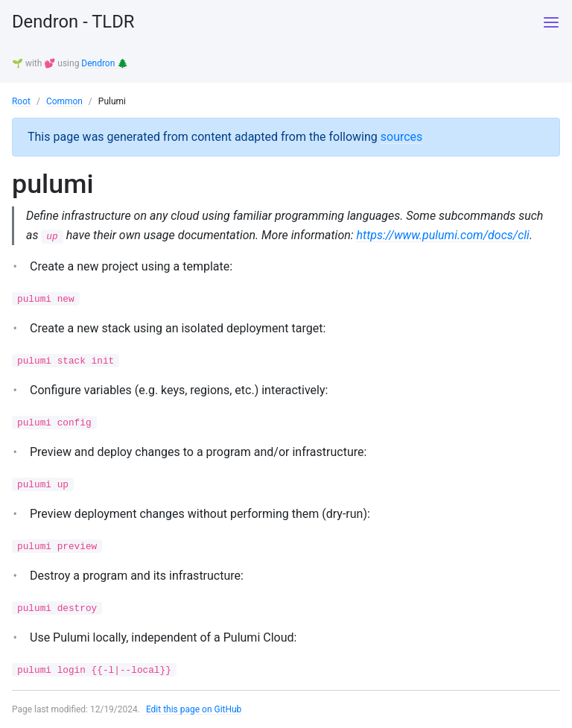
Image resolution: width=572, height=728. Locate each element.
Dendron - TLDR (74, 22)
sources (402, 135)
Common (64, 101)
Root (21, 101)
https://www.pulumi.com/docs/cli (444, 234)
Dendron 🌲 (105, 63)
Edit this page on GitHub (194, 709)
